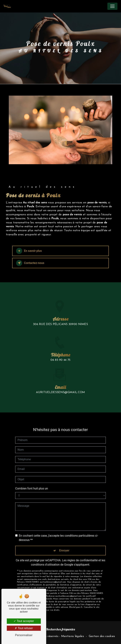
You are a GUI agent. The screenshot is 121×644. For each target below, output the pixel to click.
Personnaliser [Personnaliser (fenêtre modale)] (24, 635)
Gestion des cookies (102, 636)
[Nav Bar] (112, 6)
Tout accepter (24, 621)
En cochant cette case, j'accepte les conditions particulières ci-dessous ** (58, 529)
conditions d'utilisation (45, 556)
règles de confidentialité (83, 552)
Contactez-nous (30, 263)
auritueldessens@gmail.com (60, 384)
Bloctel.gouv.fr (76, 599)
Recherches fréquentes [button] (61, 629)
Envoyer (64, 542)
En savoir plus (29, 251)
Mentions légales (73, 636)
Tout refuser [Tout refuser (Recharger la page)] (24, 628)
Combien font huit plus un (32, 480)
